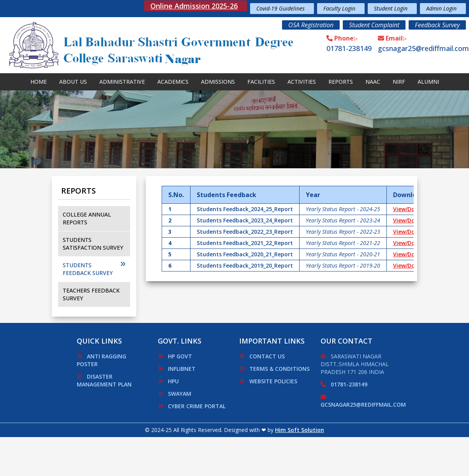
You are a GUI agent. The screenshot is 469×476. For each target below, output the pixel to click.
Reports (341, 82)
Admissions (218, 82)
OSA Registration (311, 25)
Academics (173, 82)
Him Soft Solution (300, 430)
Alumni (428, 82)
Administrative (122, 82)
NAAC (373, 82)
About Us (73, 82)
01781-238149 (349, 48)
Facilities (261, 82)
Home (39, 82)
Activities (302, 82)
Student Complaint (374, 25)
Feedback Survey (437, 25)
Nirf (399, 82)
